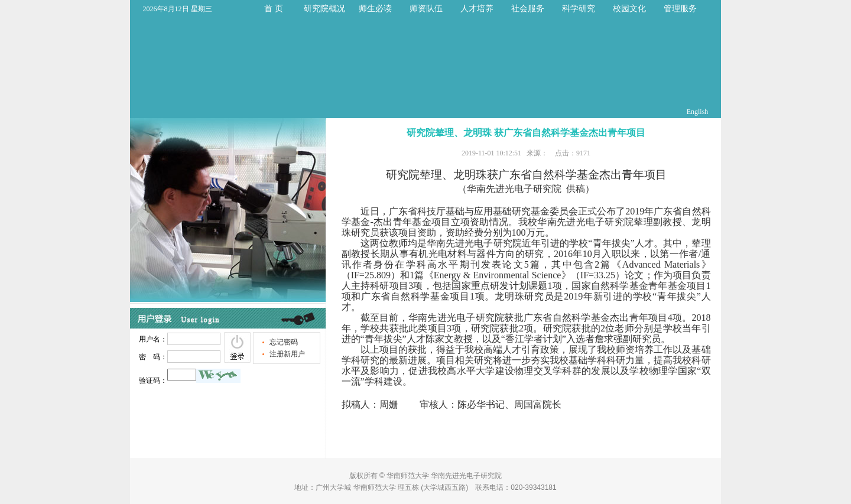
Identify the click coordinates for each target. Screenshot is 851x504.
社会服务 (528, 9)
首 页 (274, 9)
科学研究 (579, 9)
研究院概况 (324, 9)
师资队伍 (426, 9)
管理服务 (680, 9)
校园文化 (629, 9)
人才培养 (477, 9)
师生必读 (375, 9)
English (698, 112)
